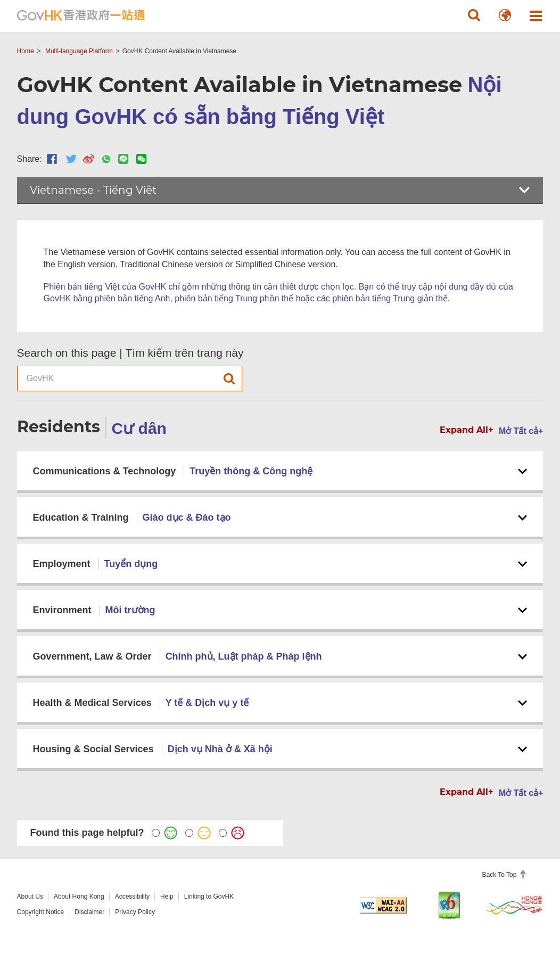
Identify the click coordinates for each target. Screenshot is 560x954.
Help (167, 897)
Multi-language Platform (79, 51)
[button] (474, 15)
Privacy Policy (135, 912)
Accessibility (132, 897)
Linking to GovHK (209, 897)
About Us (30, 897)
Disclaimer (89, 912)
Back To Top (500, 875)
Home (26, 51)
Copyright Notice (41, 912)
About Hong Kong (79, 897)
